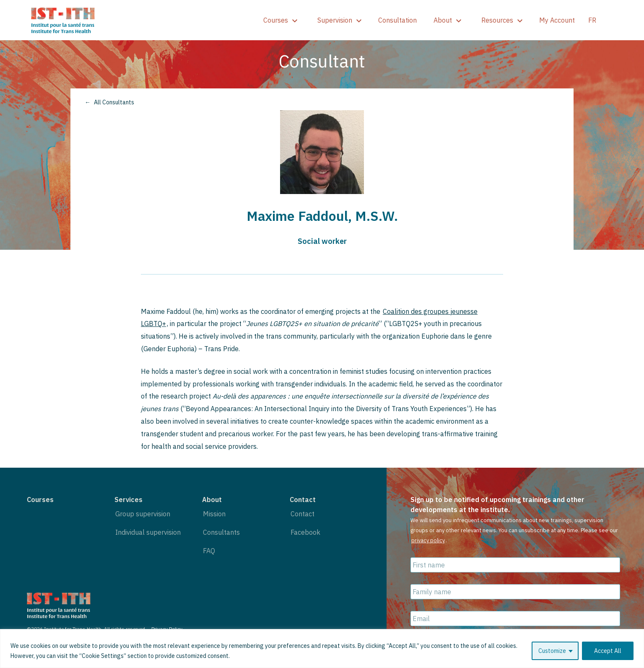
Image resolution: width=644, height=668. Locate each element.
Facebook (305, 532)
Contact (303, 514)
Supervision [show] (339, 20)
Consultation (397, 20)
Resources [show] (502, 20)
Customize (552, 651)
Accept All (608, 651)
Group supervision (143, 514)
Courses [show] (280, 20)
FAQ (209, 551)
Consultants (221, 532)
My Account (557, 20)
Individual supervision (148, 532)
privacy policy (428, 540)
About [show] (447, 20)
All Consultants (114, 102)
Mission (214, 514)
